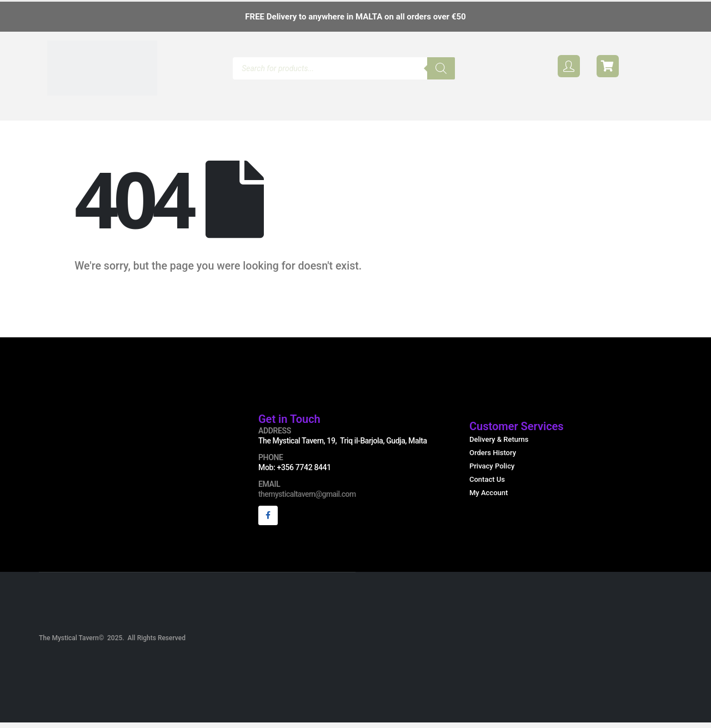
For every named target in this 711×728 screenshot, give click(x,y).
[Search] (441, 68)
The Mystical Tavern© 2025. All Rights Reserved (112, 647)
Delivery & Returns (499, 446)
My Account (489, 499)
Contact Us (487, 486)
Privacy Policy (492, 473)
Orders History (493, 459)
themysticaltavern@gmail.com (307, 501)
